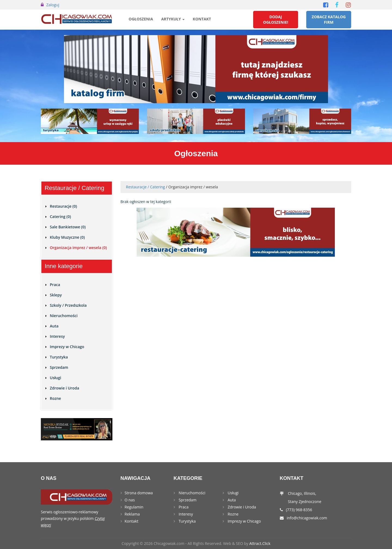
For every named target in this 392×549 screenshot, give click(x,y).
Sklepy (56, 295)
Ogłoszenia (141, 19)
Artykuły (173, 19)
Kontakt (202, 19)
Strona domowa (139, 493)
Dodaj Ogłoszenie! (276, 19)
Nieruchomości (64, 316)
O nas (130, 500)
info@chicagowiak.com (307, 518)
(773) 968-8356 (299, 510)
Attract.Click (260, 543)
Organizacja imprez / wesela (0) (78, 248)
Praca (55, 285)
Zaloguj (53, 5)
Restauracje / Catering (146, 187)
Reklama (132, 514)
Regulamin (134, 507)
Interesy (57, 336)
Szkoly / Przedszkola (68, 305)
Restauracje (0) (63, 206)
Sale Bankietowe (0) (68, 227)
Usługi (56, 378)
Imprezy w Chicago (67, 347)
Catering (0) (60, 217)
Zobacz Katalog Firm (329, 19)
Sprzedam (59, 367)
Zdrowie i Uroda (65, 388)
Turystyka (59, 357)
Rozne (55, 398)
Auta (54, 326)
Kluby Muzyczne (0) (67, 237)
